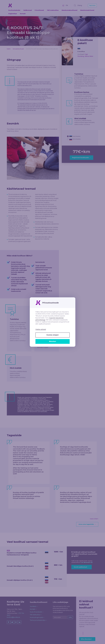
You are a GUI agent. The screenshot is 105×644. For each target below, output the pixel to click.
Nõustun (53, 341)
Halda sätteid (41, 329)
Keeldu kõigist (53, 335)
